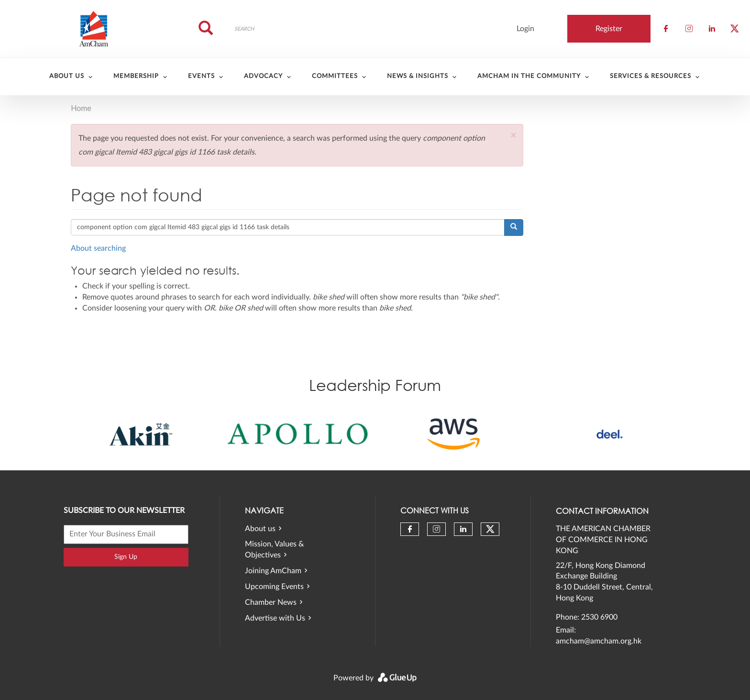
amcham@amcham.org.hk (599, 641)
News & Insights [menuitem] (418, 76)
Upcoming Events (274, 587)
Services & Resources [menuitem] (651, 76)
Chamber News (271, 602)
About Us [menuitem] (67, 76)
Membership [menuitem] (136, 76)
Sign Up (126, 557)
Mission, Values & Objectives (274, 550)
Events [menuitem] (201, 76)
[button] (513, 136)
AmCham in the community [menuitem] (529, 76)
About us (260, 529)
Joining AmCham (273, 571)
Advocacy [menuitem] (263, 76)
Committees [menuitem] (335, 76)
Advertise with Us (275, 618)
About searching (98, 248)
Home (81, 109)
